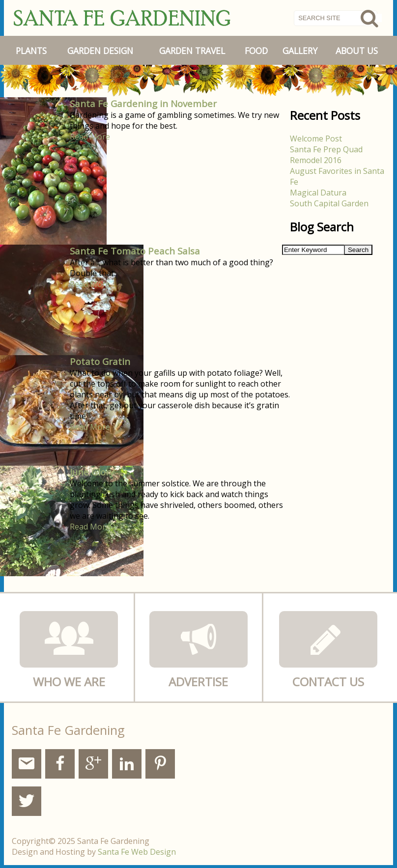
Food (256, 51)
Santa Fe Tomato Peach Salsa (135, 251)
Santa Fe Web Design (137, 852)
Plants (31, 51)
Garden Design (100, 51)
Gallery (300, 51)
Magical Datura (318, 193)
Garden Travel (192, 51)
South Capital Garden (329, 203)
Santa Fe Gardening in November (143, 103)
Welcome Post (316, 139)
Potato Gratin (100, 361)
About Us (357, 51)
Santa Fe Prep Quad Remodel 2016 (326, 155)
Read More (90, 137)
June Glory (92, 472)
